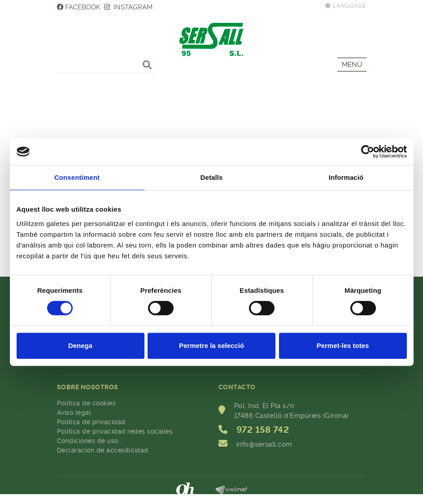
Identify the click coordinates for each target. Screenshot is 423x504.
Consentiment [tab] (77, 177)
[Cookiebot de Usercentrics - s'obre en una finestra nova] (368, 152)
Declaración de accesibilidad (103, 450)
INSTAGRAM (128, 7)
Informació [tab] (346, 177)
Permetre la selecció (211, 345)
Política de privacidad (91, 422)
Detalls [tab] (212, 177)
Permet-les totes (343, 345)
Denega (80, 345)
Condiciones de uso (88, 441)
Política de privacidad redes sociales (115, 431)
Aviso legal (74, 413)
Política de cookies (87, 403)
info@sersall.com (264, 444)
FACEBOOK (79, 7)
